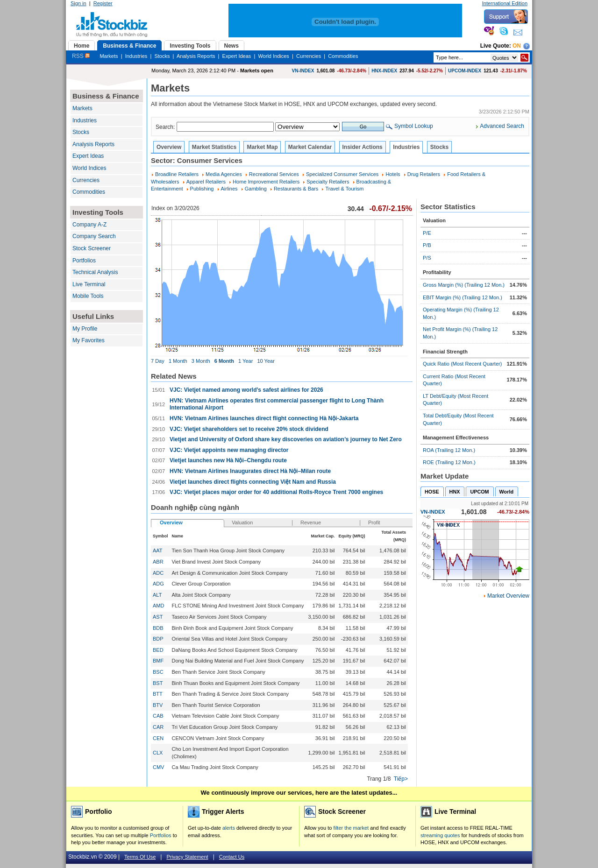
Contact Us (232, 857)
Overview (169, 147)
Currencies (309, 56)
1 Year (246, 361)
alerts (229, 828)
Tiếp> (401, 779)
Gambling (256, 189)
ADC (158, 573)
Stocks (162, 56)
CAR (158, 727)
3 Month (201, 361)
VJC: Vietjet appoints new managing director (229, 450)
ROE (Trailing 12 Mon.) (449, 462)
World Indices (273, 56)
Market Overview (508, 596)
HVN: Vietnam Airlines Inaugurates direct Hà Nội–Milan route (250, 471)
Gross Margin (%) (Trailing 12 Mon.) (464, 285)
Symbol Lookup (414, 126)
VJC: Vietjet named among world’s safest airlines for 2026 (246, 390)
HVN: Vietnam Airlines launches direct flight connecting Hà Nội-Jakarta (264, 418)
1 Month (178, 361)
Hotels (393, 174)
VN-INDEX (303, 71)
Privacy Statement (187, 857)
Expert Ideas (237, 56)
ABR (158, 562)
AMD (158, 606)
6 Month (224, 361)
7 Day (158, 361)
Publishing (202, 189)
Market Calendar (310, 147)
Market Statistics (214, 147)
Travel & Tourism (344, 189)
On (517, 46)
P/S (427, 258)
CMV (158, 767)
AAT (157, 550)
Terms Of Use (140, 857)
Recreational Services (274, 174)
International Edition (505, 3)
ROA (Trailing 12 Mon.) (449, 450)
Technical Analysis (95, 272)
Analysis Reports (196, 56)
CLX (158, 753)
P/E (427, 233)
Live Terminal (89, 284)
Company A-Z (89, 225)
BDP (158, 639)
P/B (427, 245)
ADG (158, 584)
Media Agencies (224, 174)
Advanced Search (502, 126)
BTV (158, 705)
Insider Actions (363, 147)
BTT (158, 694)
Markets (109, 56)
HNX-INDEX (384, 71)
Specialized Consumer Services (342, 174)
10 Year (266, 361)
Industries (136, 56)
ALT (157, 595)
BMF (158, 661)
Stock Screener (92, 248)
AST (158, 617)
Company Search (94, 236)
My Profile (85, 329)
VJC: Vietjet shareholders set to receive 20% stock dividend (249, 429)
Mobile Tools (88, 296)
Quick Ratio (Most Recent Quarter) (462, 364)
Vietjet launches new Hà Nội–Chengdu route (228, 460)
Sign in (78, 3)
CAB (158, 716)
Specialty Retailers (328, 182)
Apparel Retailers (206, 182)
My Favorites (89, 340)
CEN (158, 738)
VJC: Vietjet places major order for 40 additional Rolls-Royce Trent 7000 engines (276, 492)
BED (158, 650)
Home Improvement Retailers (266, 182)
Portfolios (84, 261)
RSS (81, 56)
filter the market (351, 828)
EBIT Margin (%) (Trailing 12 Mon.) (463, 297)
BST (158, 683)
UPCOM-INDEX (465, 71)
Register (103, 3)
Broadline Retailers (177, 174)
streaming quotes (440, 835)
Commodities (343, 56)
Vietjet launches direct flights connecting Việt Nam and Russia (253, 482)
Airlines (229, 189)
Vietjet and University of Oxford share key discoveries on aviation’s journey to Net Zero (286, 439)
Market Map (262, 147)
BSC (158, 672)
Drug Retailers (424, 174)
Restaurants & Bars (296, 189)
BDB (158, 628)
